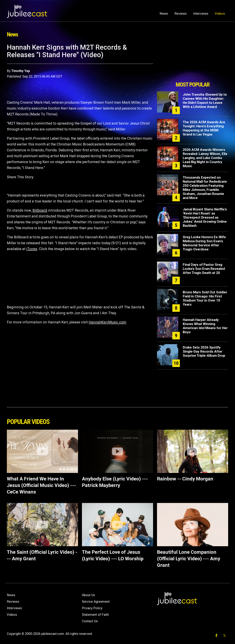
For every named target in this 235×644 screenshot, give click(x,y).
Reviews (181, 14)
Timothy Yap (21, 71)
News (164, 14)
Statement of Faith (95, 615)
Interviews (201, 14)
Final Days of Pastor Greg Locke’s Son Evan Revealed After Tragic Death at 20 (204, 269)
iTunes (32, 249)
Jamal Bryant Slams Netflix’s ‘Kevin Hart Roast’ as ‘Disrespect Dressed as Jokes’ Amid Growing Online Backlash (205, 217)
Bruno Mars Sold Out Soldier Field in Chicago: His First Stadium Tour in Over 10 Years (205, 298)
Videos (220, 14)
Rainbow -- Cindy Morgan (185, 479)
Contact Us (90, 621)
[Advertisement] (193, 62)
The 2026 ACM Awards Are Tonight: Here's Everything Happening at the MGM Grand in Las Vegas (204, 128)
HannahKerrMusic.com (107, 322)
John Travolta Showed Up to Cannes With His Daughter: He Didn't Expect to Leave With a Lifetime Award (205, 101)
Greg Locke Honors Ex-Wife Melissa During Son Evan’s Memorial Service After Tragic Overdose (204, 243)
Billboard (40, 210)
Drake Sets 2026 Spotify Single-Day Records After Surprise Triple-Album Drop (204, 351)
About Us (88, 595)
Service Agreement (96, 602)
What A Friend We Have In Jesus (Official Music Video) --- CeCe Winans (41, 485)
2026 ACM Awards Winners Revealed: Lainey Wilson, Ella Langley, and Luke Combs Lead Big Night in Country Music (205, 158)
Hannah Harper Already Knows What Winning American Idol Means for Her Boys (205, 326)
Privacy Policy (92, 608)
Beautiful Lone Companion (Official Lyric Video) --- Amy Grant (189, 559)
